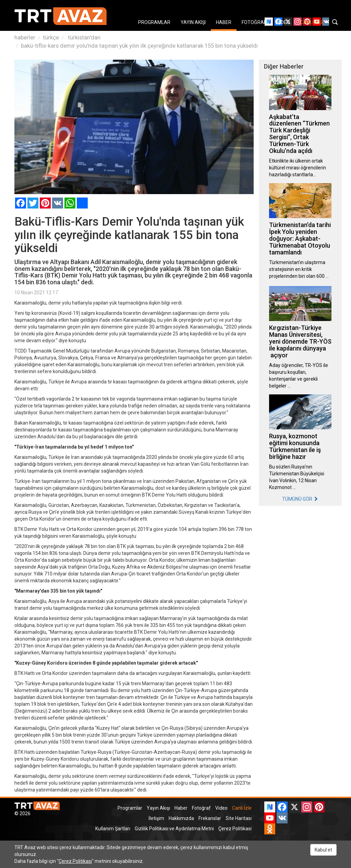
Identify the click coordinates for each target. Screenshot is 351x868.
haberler (25, 37)
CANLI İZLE (312, 22)
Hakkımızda (181, 818)
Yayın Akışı (158, 808)
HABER (224, 22)
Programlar (130, 808)
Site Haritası (239, 818)
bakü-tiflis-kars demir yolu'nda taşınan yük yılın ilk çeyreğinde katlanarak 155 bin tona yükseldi (139, 46)
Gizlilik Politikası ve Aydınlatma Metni (174, 829)
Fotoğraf (201, 808)
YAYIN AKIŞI (193, 22)
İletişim (156, 818)
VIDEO (283, 22)
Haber (181, 808)
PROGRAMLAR (154, 22)
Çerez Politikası (235, 829)
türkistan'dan (83, 37)
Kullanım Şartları (113, 829)
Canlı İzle (242, 808)
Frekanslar (210, 818)
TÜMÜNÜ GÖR (300, 499)
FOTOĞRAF (254, 22)
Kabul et (323, 850)
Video (221, 808)
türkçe (51, 37)
